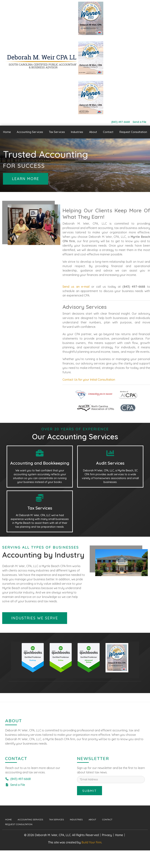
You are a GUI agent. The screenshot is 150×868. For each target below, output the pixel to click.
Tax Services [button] (57, 132)
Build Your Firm (91, 842)
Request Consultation (133, 132)
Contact (108, 132)
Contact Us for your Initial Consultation (89, 380)
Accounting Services (30, 820)
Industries (76, 820)
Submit (90, 791)
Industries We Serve (35, 618)
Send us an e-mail (76, 287)
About (93, 132)
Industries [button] (77, 132)
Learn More (26, 179)
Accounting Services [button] (30, 132)
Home (7, 132)
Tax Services (57, 820)
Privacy (107, 835)
